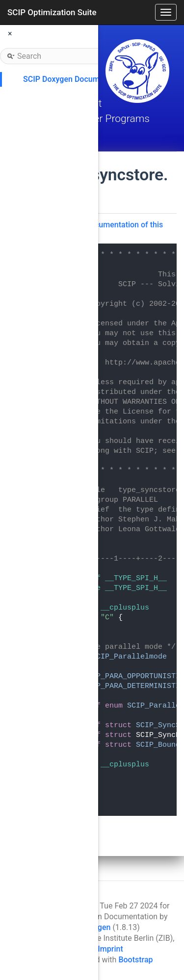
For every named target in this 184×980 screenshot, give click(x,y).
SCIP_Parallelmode (129, 657)
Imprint (110, 949)
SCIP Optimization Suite (52, 12)
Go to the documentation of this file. (107, 229)
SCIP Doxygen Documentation (76, 79)
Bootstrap (135, 960)
